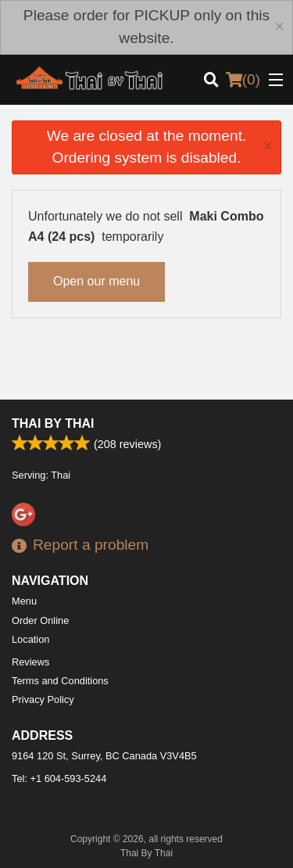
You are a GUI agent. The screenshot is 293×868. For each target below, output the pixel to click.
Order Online (40, 621)
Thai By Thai (53, 423)
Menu (24, 601)
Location (30, 639)
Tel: (59, 778)
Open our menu (96, 281)
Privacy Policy (43, 699)
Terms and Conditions (60, 681)
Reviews (30, 662)
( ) (243, 80)
